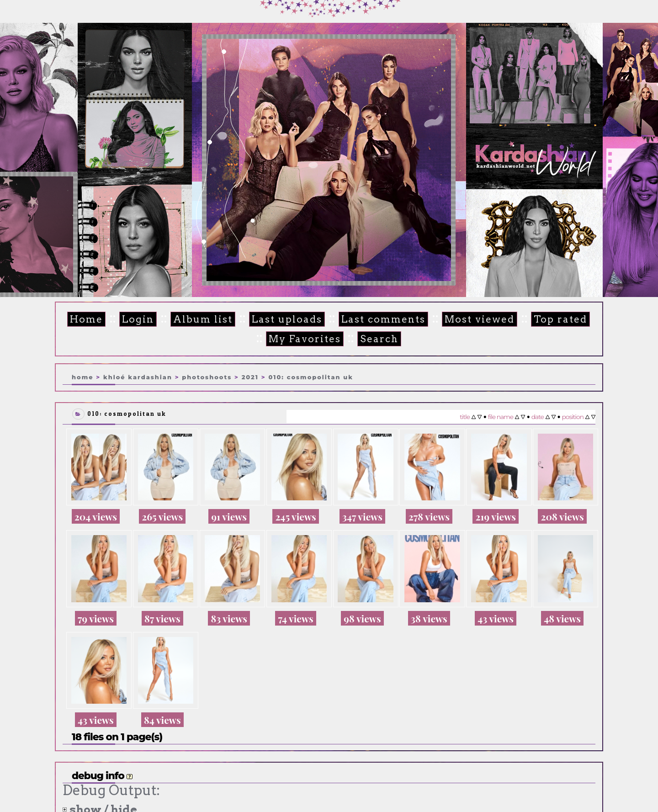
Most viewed (456, 320)
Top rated (533, 320)
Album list (195, 320)
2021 (250, 376)
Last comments (365, 320)
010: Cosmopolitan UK (310, 376)
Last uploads (274, 320)
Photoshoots (207, 376)
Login (133, 320)
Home (83, 320)
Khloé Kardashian (138, 376)
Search (362, 339)
